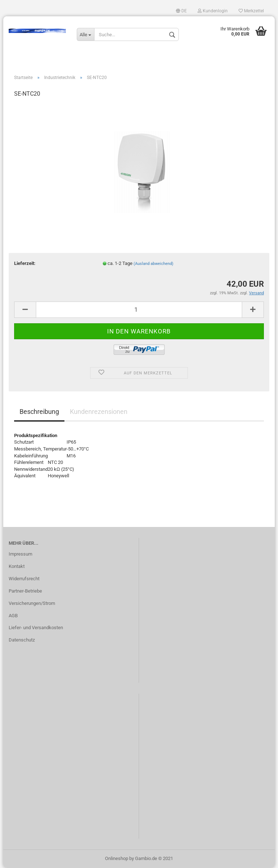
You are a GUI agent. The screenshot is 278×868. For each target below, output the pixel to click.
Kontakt (17, 566)
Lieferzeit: (25, 263)
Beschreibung (39, 412)
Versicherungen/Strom (32, 603)
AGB (13, 616)
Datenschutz (22, 640)
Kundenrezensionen (99, 412)
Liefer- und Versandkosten (36, 628)
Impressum (20, 554)
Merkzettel (251, 11)
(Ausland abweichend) (153, 264)
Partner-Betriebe (25, 591)
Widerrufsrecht (24, 579)
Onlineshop (117, 858)
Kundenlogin (213, 11)
